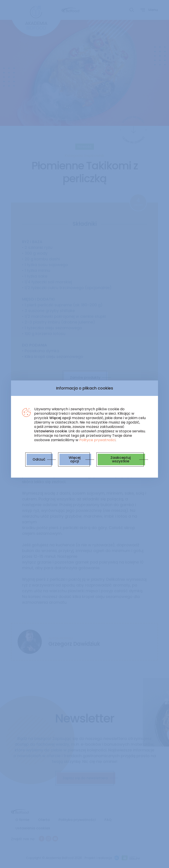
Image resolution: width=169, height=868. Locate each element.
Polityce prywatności (97, 440)
